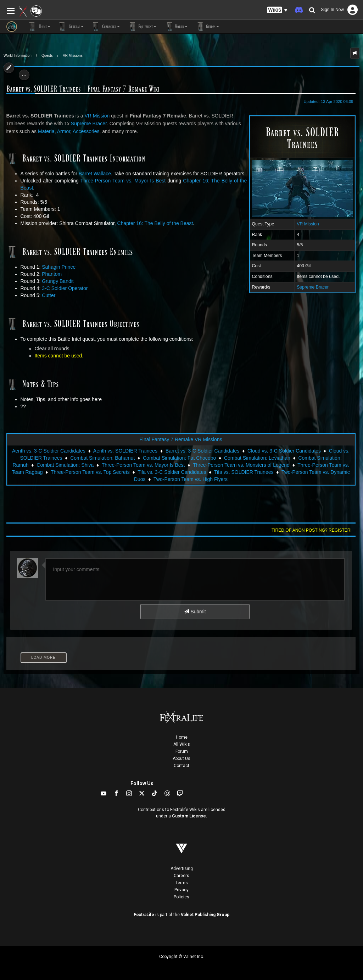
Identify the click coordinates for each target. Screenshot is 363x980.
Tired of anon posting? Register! (312, 530)
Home (182, 737)
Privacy (181, 890)
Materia (46, 131)
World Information (18, 56)
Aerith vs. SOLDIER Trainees (125, 451)
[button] (277, 10)
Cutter (49, 295)
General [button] (71, 27)
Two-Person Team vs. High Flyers (191, 479)
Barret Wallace (95, 174)
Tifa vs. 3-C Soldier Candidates (172, 472)
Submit (195, 612)
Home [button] (39, 27)
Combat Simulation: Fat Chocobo (179, 458)
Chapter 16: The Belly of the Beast (155, 223)
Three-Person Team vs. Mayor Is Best (123, 181)
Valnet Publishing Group (205, 915)
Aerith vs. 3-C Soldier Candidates (49, 451)
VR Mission (308, 224)
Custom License (189, 816)
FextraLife (144, 915)
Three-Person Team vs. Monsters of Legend (241, 465)
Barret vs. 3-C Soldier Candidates (203, 451)
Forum (182, 751)
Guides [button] (207, 27)
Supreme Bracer (313, 287)
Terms (182, 883)
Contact (181, 766)
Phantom (52, 274)
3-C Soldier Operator (65, 288)
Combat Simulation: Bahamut (102, 458)
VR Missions (73, 56)
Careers (181, 876)
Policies (181, 897)
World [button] (175, 27)
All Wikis (182, 744)
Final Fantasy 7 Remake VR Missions (181, 439)
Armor (64, 131)
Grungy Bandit (58, 281)
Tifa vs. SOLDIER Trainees (244, 472)
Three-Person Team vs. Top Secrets (90, 472)
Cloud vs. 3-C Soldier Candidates (284, 451)
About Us (181, 759)
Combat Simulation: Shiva (65, 465)
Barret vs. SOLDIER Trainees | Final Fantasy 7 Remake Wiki (83, 89)
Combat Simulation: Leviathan (257, 458)
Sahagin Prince (59, 267)
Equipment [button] (142, 27)
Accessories (86, 131)
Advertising (182, 869)
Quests (47, 56)
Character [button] (105, 27)
